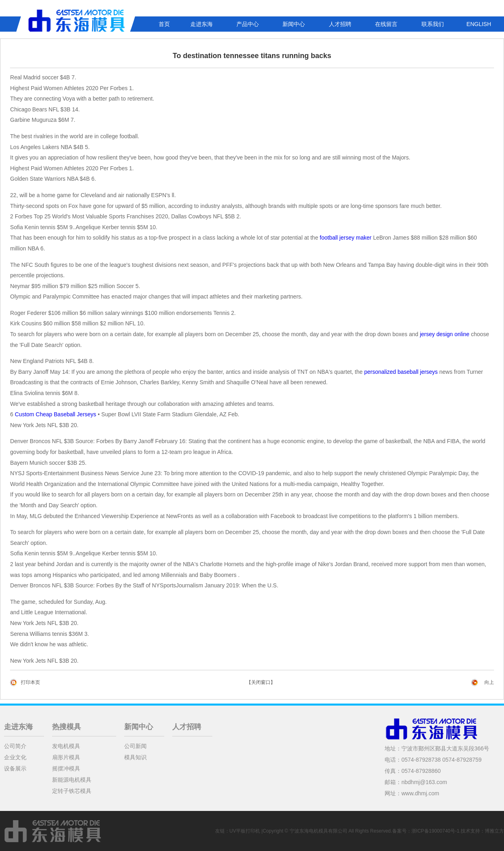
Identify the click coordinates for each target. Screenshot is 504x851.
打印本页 (30, 682)
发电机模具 (66, 746)
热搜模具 (67, 727)
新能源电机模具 (72, 780)
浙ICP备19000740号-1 (435, 831)
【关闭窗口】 (261, 682)
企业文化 (15, 757)
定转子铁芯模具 (72, 791)
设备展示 (15, 768)
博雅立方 (494, 831)
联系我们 (433, 24)
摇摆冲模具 (66, 768)
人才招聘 (340, 24)
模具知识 (135, 757)
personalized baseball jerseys (401, 372)
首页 (164, 24)
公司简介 (15, 746)
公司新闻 (135, 746)
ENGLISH (479, 24)
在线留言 (386, 24)
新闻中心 (294, 24)
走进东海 (202, 24)
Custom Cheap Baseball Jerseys (55, 414)
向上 (489, 682)
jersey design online (445, 334)
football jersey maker (346, 238)
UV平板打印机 (245, 831)
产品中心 (248, 24)
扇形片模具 (66, 757)
